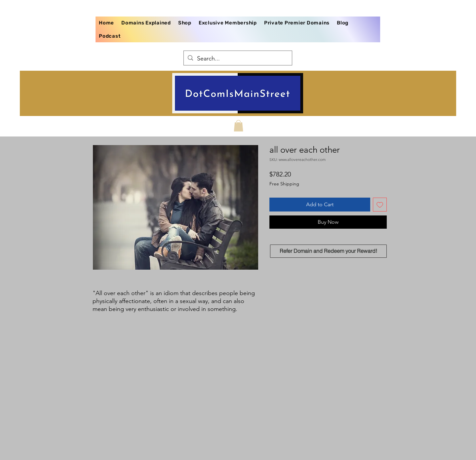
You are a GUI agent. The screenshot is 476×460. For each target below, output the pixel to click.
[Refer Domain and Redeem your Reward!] (328, 251)
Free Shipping (284, 184)
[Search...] (238, 59)
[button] (238, 126)
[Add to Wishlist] (380, 205)
